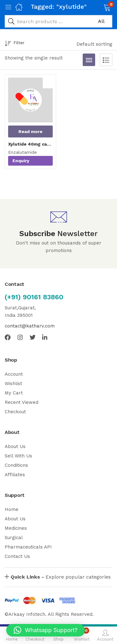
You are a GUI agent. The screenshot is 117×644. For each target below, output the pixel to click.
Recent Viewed (22, 402)
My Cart (14, 393)
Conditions (16, 465)
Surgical (14, 538)
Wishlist (13, 384)
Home (12, 509)
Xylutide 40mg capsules (30, 144)
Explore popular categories (61, 577)
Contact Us (17, 556)
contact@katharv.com (30, 326)
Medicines (16, 528)
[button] (99, 7)
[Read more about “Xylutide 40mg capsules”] (30, 131)
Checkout (15, 412)
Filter (15, 44)
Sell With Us (18, 456)
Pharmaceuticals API (28, 547)
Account (14, 374)
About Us (15, 446)
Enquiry (21, 161)
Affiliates (15, 475)
